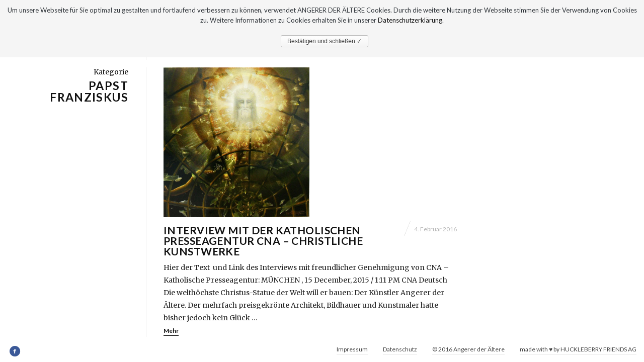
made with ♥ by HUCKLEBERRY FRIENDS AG (578, 349)
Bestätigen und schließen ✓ (325, 41)
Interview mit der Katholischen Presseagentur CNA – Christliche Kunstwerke (263, 253)
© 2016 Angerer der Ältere (468, 349)
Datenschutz (400, 349)
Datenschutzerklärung (410, 20)
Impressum (352, 349)
